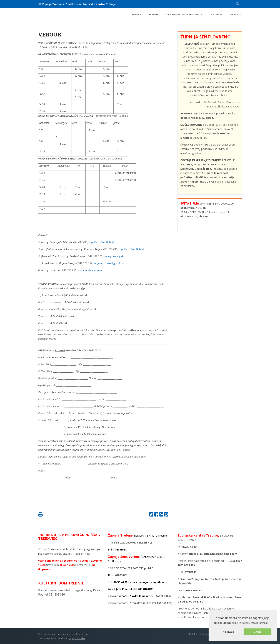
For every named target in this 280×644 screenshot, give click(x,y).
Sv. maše (217, 14)
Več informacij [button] (260, 623)
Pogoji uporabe (77, 638)
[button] (237, 3)
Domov (137, 14)
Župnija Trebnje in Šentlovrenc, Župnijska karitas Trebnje (77, 4)
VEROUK (153, 14)
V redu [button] (257, 632)
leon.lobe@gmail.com (90, 270)
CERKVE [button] (234, 14)
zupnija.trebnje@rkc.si (101, 242)
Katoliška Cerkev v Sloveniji (204, 634)
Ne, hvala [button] (228, 632)
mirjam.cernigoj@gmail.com (109, 263)
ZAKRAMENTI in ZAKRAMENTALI (185, 14)
